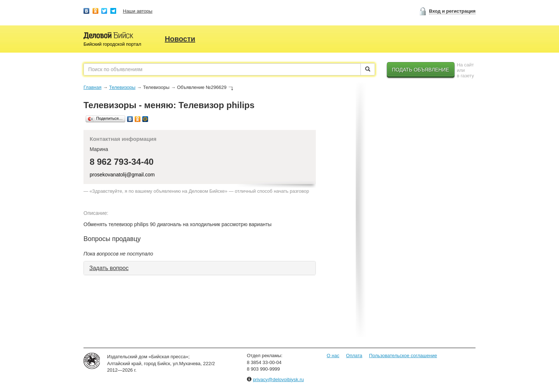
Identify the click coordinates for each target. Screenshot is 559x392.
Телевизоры (122, 87)
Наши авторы (138, 11)
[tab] (200, 268)
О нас (333, 356)
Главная (92, 87)
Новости (180, 39)
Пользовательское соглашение (403, 356)
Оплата (354, 356)
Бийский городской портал (112, 44)
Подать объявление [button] (421, 70)
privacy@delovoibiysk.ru (278, 379)
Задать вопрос (109, 268)
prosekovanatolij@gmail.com (122, 175)
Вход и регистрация (452, 11)
